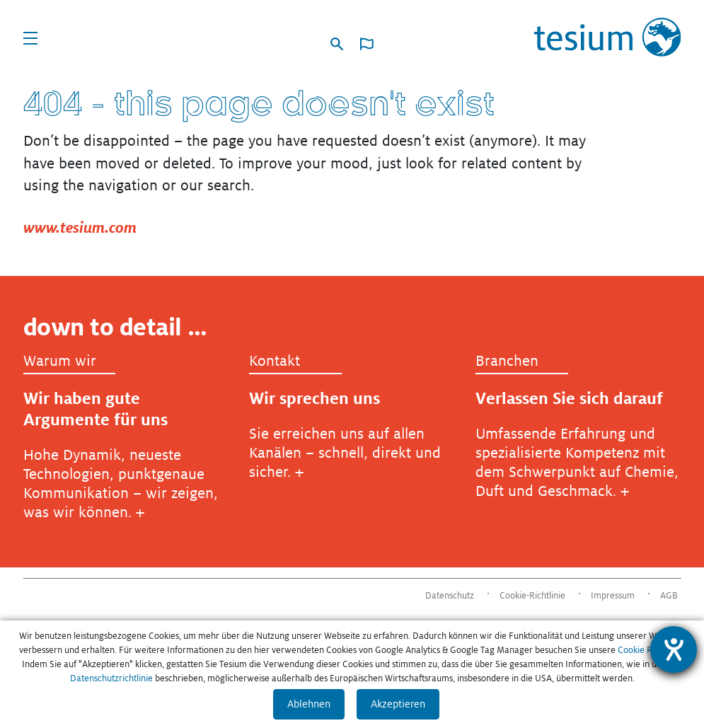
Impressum (613, 596)
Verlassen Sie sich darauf (569, 398)
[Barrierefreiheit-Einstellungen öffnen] (674, 649)
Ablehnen (309, 704)
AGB (669, 596)
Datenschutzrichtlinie (111, 678)
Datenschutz (450, 596)
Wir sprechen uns (315, 398)
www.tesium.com (80, 227)
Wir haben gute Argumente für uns (96, 409)
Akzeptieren (398, 704)
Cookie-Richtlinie (532, 596)
